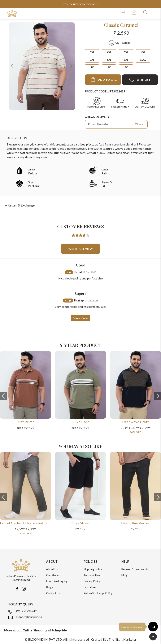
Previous (12, 66)
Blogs (49, 587)
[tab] (81, 205)
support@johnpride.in (29, 617)
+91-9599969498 (27, 611)
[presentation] (4, 396)
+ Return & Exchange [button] (20, 205)
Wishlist (140, 80)
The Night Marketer (123, 639)
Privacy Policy (92, 581)
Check (139, 124)
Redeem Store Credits (135, 569)
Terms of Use (92, 575)
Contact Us (53, 593)
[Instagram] (24, 588)
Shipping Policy (93, 569)
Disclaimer (90, 587)
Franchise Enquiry (57, 581)
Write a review (80, 249)
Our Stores (53, 575)
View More (80, 318)
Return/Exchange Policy (98, 593)
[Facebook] (17, 588)
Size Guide (123, 43)
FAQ (124, 575)
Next (71, 66)
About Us (52, 569)
